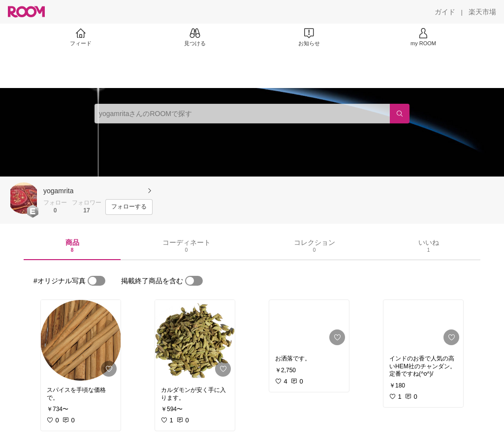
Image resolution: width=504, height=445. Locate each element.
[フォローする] (129, 207)
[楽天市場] (482, 12)
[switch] (96, 281)
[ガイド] (445, 12)
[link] (81, 340)
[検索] (400, 114)
